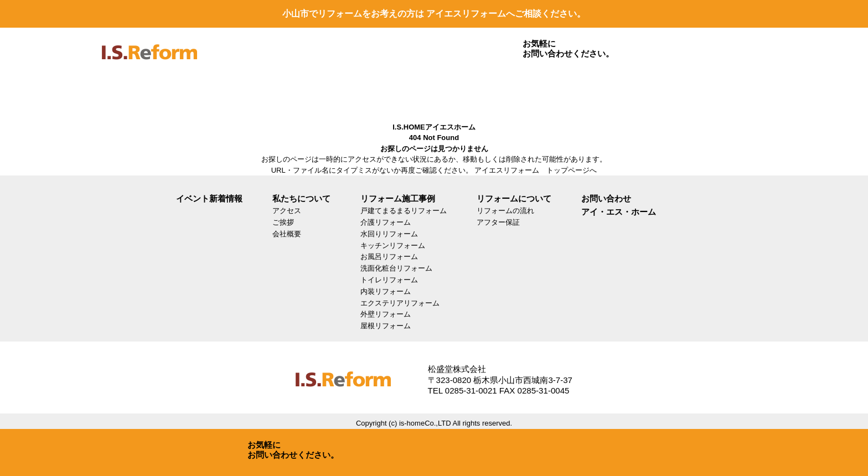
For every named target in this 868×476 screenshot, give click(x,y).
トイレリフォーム (389, 280)
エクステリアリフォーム (400, 303)
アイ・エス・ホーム (619, 212)
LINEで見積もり (613, 93)
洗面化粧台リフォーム (396, 268)
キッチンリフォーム (393, 245)
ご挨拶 (283, 222)
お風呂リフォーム (389, 257)
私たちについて (377, 93)
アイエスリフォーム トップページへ (536, 170)
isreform (149, 59)
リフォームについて (298, 93)
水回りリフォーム (389, 234)
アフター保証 (498, 222)
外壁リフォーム (386, 314)
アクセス (287, 211)
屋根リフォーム (386, 326)
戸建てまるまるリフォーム (404, 211)
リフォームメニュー (220, 93)
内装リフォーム (386, 291)
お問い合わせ (691, 93)
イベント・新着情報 (456, 93)
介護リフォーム (386, 222)
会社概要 (287, 234)
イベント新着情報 (209, 198)
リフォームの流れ (505, 211)
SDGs (534, 93)
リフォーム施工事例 (141, 93)
